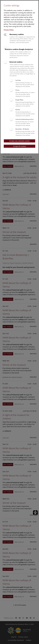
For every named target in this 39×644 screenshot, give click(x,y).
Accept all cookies (20, 146)
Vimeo (17, 90)
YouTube (18, 80)
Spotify (18, 110)
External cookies (16, 62)
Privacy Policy (9, 30)
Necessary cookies (17, 34)
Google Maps (19, 100)
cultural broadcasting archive (24, 119)
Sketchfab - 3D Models (22, 129)
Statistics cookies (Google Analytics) (19, 49)
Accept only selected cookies (20, 141)
